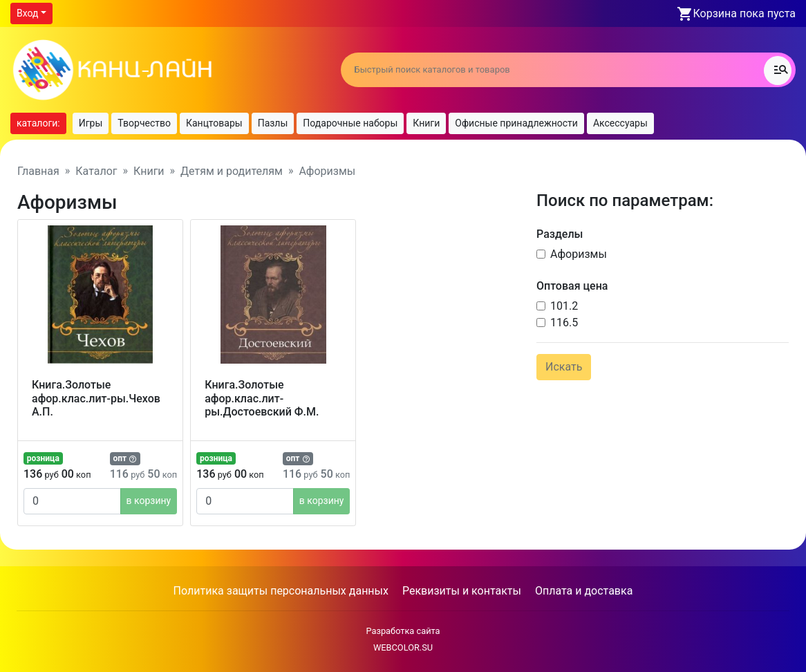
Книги (426, 123)
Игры (91, 123)
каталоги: (38, 123)
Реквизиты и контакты (462, 591)
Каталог (96, 171)
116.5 (564, 323)
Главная (38, 171)
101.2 (564, 306)
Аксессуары (620, 123)
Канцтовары (214, 123)
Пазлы (273, 123)
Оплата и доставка (584, 591)
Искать (564, 367)
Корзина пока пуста (744, 13)
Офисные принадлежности (516, 123)
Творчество (144, 123)
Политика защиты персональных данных (281, 591)
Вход (27, 13)
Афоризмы (579, 254)
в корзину (149, 501)
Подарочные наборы (350, 123)
